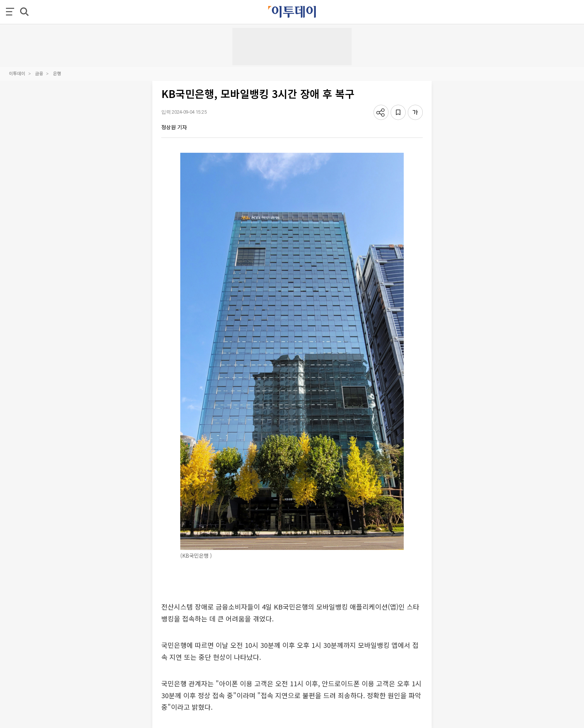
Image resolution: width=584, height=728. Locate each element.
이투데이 (17, 73)
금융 (39, 73)
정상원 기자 (174, 127)
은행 (57, 73)
